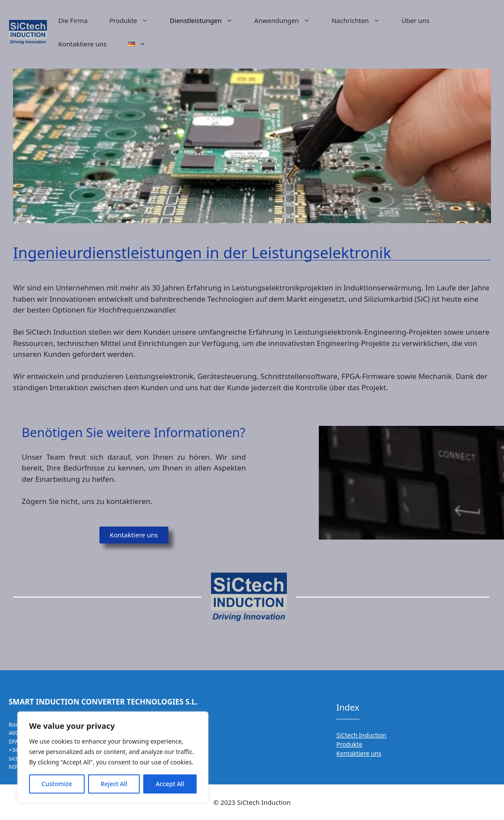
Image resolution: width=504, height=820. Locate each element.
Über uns (415, 20)
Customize (57, 784)
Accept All (170, 784)
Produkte (134, 20)
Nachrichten (361, 20)
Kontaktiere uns (82, 44)
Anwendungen (288, 20)
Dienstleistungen (206, 20)
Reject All (114, 784)
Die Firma (73, 20)
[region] (113, 757)
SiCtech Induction (361, 735)
